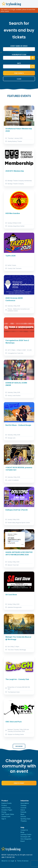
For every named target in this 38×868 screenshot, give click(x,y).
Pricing (4, 812)
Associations (25, 803)
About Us (5, 861)
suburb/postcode (19, 55)
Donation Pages (7, 810)
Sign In (4, 819)
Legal (12, 861)
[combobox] (19, 58)
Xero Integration (26, 839)
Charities (23, 805)
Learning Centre (26, 834)
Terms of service (23, 861)
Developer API (25, 837)
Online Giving (6, 808)
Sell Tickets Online (8, 814)
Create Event (19, 783)
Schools (23, 817)
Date (19, 63)
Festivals (23, 812)
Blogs (22, 832)
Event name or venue (19, 46)
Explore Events (7, 803)
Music (22, 814)
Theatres (24, 821)
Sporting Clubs (25, 819)
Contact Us (24, 830)
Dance (23, 810)
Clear (19, 79)
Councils (23, 808)
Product (4, 805)
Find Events (19, 73)
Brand (23, 841)
